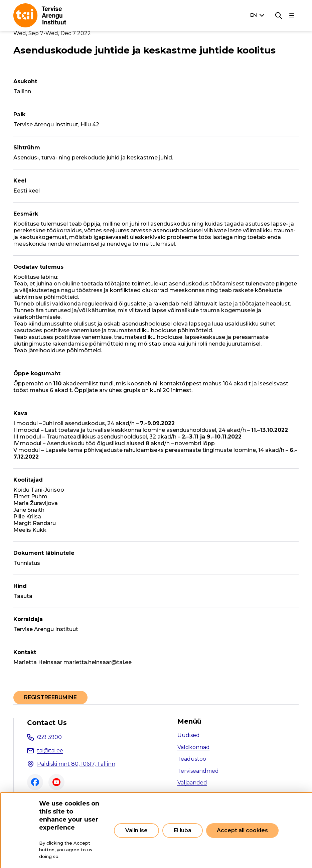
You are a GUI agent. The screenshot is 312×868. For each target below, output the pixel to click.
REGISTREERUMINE (50, 697)
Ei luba (183, 830)
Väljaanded (192, 783)
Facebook (35, 782)
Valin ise (136, 830)
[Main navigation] (292, 15)
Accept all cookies (242, 830)
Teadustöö (192, 759)
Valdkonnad (194, 747)
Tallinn (22, 91)
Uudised (189, 735)
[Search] (279, 15)
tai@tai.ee (50, 751)
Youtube (56, 782)
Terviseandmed (198, 771)
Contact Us (47, 723)
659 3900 (49, 737)
